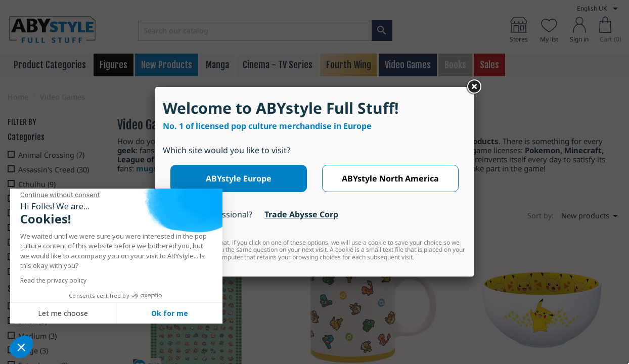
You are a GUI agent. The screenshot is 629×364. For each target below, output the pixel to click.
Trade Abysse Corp (301, 214)
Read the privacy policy (53, 280)
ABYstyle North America (390, 178)
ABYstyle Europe (239, 178)
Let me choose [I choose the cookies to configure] (63, 313)
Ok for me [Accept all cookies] (170, 313)
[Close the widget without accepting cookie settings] (60, 195)
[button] (21, 347)
